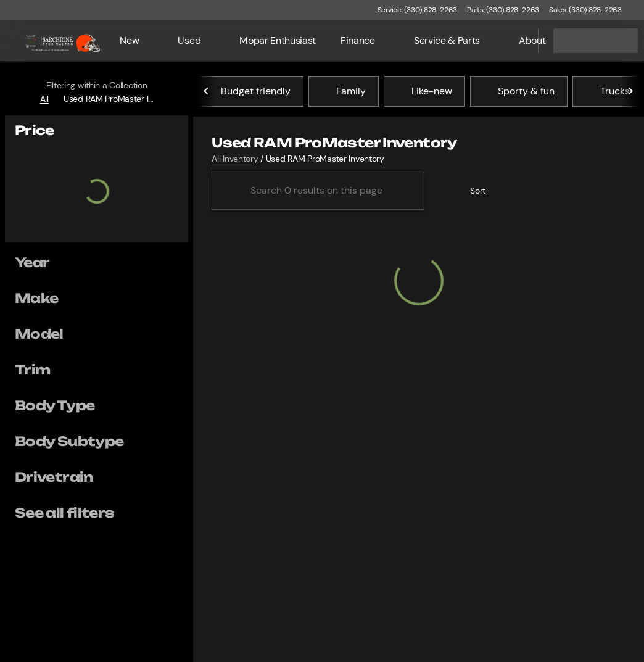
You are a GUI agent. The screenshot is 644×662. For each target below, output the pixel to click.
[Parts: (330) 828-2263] (503, 10)
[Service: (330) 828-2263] (417, 10)
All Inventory (235, 159)
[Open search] (513, 41)
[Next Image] (630, 92)
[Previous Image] (207, 92)
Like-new (424, 92)
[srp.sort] (471, 191)
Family (344, 92)
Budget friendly (248, 92)
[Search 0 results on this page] (318, 191)
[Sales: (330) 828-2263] (585, 10)
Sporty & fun (519, 92)
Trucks (608, 92)
